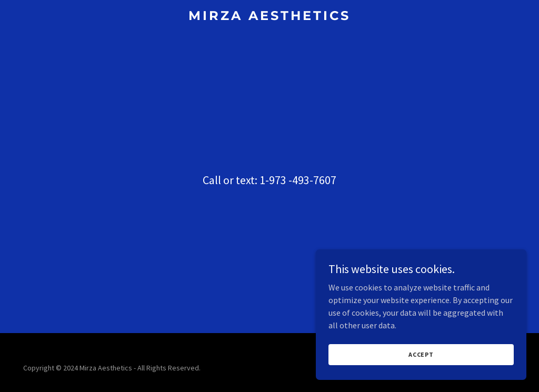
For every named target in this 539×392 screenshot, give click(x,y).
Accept (421, 376)
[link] (269, 17)
